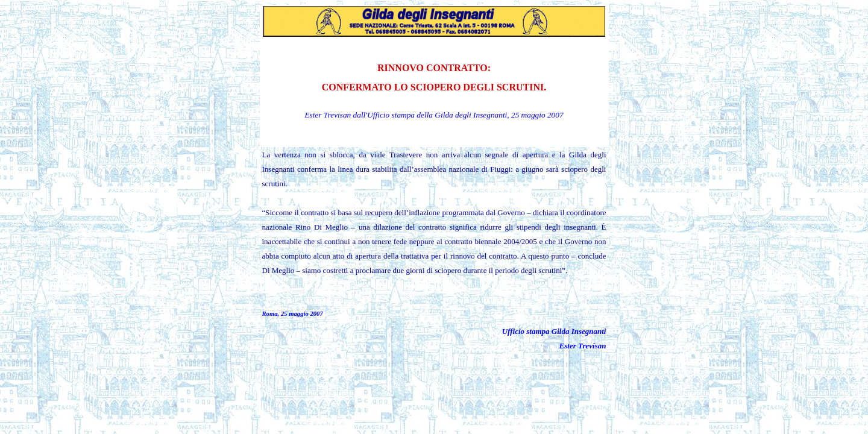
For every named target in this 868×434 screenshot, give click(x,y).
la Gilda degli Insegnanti (467, 115)
